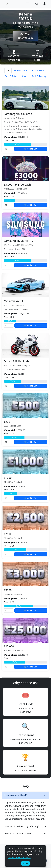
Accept (26, 863)
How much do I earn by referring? (22, 826)
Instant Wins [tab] (38, 71)
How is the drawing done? (18, 834)
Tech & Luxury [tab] (39, 76)
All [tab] (8, 71)
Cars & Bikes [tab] (11, 76)
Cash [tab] (25, 76)
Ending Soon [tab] (20, 71)
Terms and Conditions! (20, 858)
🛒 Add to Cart (31, 149)
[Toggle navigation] (28, 4)
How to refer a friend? (16, 795)
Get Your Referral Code (26, 36)
